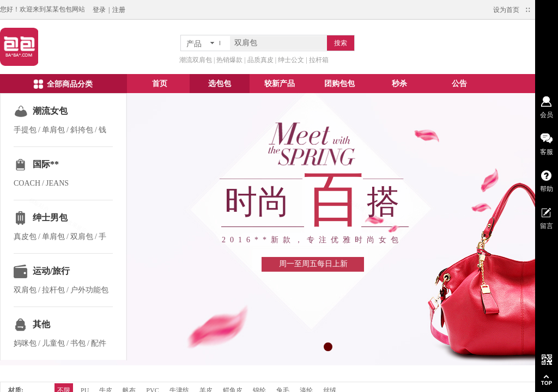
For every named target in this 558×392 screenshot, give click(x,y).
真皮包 (25, 237)
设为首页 (506, 10)
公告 (459, 84)
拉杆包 (53, 290)
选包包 (220, 84)
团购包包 (339, 84)
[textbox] (278, 43)
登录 (99, 10)
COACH (27, 183)
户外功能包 (89, 290)
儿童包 (53, 343)
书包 (78, 343)
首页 (160, 84)
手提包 (25, 130)
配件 (99, 343)
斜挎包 (82, 130)
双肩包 (82, 237)
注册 (119, 10)
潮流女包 (50, 111)
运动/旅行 (51, 271)
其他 (41, 324)
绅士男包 (50, 218)
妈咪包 (25, 343)
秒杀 (399, 84)
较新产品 (280, 84)
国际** (46, 164)
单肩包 (53, 130)
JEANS (57, 183)
